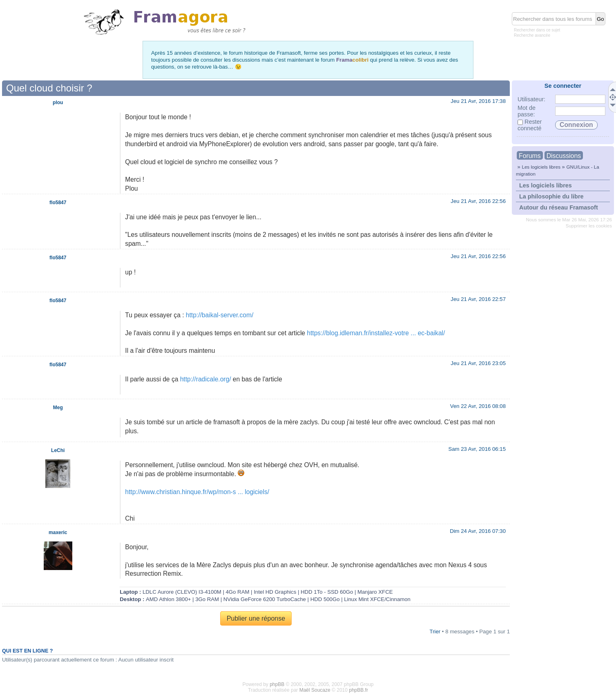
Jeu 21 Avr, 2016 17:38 (478, 101)
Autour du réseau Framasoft (559, 207)
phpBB (277, 684)
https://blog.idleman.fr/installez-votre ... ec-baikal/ (376, 333)
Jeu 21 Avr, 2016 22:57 (478, 299)
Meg (58, 408)
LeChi (58, 450)
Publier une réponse (256, 618)
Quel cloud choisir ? (49, 88)
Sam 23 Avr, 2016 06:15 (477, 449)
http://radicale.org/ (206, 379)
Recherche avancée (532, 35)
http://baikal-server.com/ (220, 315)
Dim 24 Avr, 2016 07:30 (478, 531)
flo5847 (58, 203)
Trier (435, 632)
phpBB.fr (358, 690)
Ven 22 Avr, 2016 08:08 (478, 406)
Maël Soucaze (315, 690)
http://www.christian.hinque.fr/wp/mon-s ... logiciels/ (197, 492)
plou (58, 102)
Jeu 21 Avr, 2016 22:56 (478, 201)
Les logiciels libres (541, 167)
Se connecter (563, 86)
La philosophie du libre (551, 196)
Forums (530, 156)
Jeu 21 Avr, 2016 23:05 (478, 363)
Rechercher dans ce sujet (537, 30)
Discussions (564, 156)
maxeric (58, 532)
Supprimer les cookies (589, 226)
